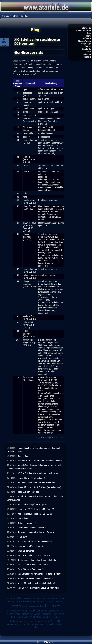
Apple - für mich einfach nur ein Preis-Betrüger (38, 583)
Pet (63, 611)
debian (55, 621)
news (88, 36)
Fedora (29, 602)
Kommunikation (29, 606)
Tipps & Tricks (84, 41)
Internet (16, 606)
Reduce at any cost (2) (27, 523)
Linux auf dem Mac (26, 551)
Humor (59, 602)
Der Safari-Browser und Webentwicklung (35, 579)
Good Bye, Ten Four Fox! (28, 492)
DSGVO (39, 599)
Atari (47, 437)
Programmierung (49, 614)
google (33, 625)
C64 (33, 599)
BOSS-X (28, 599)
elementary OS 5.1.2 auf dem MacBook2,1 (36, 509)
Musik (32, 611)
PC (59, 610)
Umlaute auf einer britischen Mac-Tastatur (36, 532)
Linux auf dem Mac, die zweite (31, 546)
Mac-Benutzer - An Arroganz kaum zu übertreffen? (39, 574)
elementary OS (13, 624)
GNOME (45, 602)
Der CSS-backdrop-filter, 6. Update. (33, 504)
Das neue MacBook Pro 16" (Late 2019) (35, 514)
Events (88, 46)
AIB (8, 599)
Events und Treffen (17, 602)
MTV (57, 606)
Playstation (35, 614)
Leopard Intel (23, 518)
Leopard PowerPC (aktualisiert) (31, 478)
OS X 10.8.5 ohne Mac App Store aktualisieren (38, 473)
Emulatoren (59, 599)
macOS (50, 625)
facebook (25, 625)
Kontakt (87, 57)
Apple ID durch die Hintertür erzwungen (35, 541)
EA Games (48, 599)
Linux (50, 606)
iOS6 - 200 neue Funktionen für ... (32, 569)
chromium (38, 621)
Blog (89, 33)
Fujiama (37, 602)
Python (61, 614)
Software (87, 38)
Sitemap (87, 54)
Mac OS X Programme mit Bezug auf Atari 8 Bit (38, 588)
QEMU (13, 617)
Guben (52, 602)
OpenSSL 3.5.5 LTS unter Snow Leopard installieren (40, 461)
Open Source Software (46, 611)
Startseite (86, 28)
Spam (19, 617)
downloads (86, 44)
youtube (58, 624)
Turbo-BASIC (47, 617)
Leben (41, 606)
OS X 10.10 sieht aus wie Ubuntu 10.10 (34, 555)
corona (46, 621)
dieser (46, 61)
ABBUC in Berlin (83, 31)
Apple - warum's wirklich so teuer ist (33, 565)
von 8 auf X (22, 537)
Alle (35, 627)
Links (88, 52)
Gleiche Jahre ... (25, 456)
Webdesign (15, 621)
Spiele (25, 617)
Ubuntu (57, 617)
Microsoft (11, 611)
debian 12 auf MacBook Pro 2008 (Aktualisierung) (39, 487)
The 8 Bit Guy (35, 617)
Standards (86, 49)
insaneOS (41, 625)
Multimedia (22, 611)
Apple (14, 598)
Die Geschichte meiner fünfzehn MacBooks (36, 483)
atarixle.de (58, 437)
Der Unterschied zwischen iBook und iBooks (37, 560)
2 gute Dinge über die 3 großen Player (34, 528)
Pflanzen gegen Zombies (18, 614)
